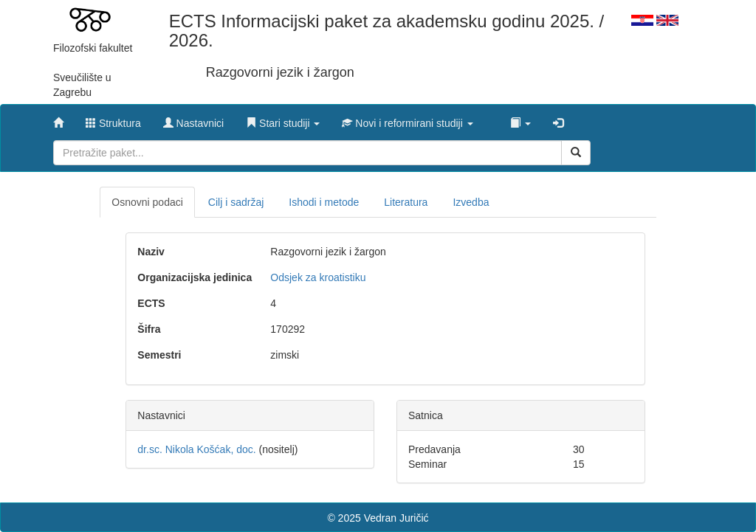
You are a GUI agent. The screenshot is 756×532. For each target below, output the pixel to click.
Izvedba (471, 202)
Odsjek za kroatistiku (318, 277)
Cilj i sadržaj (236, 202)
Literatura (406, 202)
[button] (283, 120)
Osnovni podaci (147, 202)
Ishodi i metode (324, 202)
